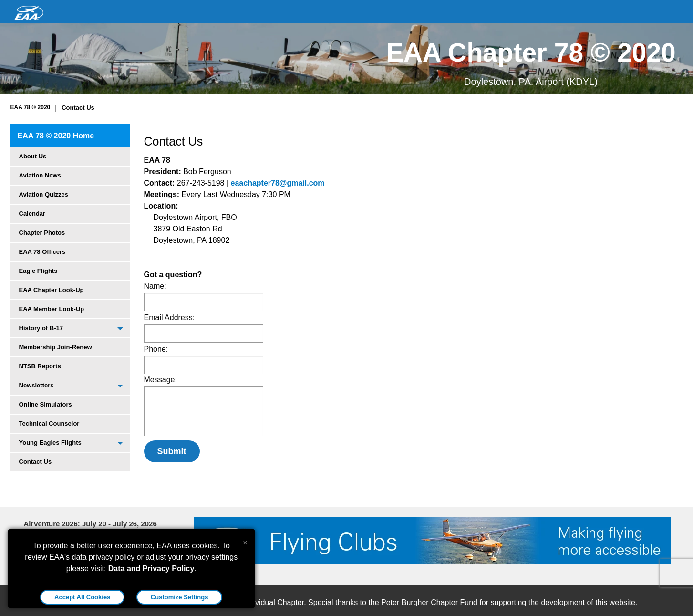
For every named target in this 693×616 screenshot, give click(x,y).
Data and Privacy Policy (151, 569)
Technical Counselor (49, 423)
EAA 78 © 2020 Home (56, 136)
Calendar (32, 214)
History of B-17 (41, 328)
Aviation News (40, 175)
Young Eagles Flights (50, 443)
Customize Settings (180, 597)
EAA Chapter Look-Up (52, 290)
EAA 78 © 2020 (31, 107)
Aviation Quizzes (44, 194)
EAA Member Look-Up (52, 309)
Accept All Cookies (82, 597)
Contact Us (78, 108)
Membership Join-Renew (56, 347)
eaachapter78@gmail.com (278, 183)
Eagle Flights (38, 271)
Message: (160, 380)
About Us (33, 156)
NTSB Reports (40, 366)
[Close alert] (245, 541)
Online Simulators (46, 404)
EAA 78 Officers (42, 252)
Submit (172, 451)
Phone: (156, 349)
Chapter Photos (42, 233)
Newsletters (36, 385)
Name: (155, 286)
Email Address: (170, 318)
